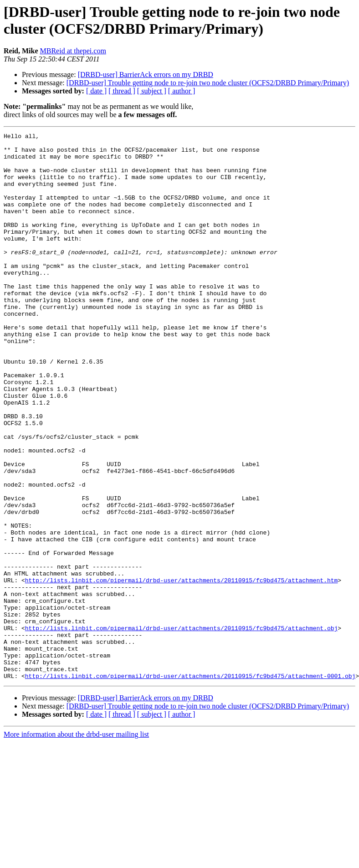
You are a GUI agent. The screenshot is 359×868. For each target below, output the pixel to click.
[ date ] (96, 91)
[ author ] (182, 91)
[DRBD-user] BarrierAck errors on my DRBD (146, 74)
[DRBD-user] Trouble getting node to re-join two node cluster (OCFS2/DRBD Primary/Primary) (208, 83)
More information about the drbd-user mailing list (76, 844)
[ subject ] (152, 91)
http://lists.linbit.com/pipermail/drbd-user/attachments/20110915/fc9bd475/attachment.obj (181, 728)
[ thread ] (122, 91)
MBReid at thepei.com (73, 51)
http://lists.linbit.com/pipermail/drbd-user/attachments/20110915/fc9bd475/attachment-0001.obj (190, 785)
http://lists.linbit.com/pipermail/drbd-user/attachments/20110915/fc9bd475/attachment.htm (181, 670)
